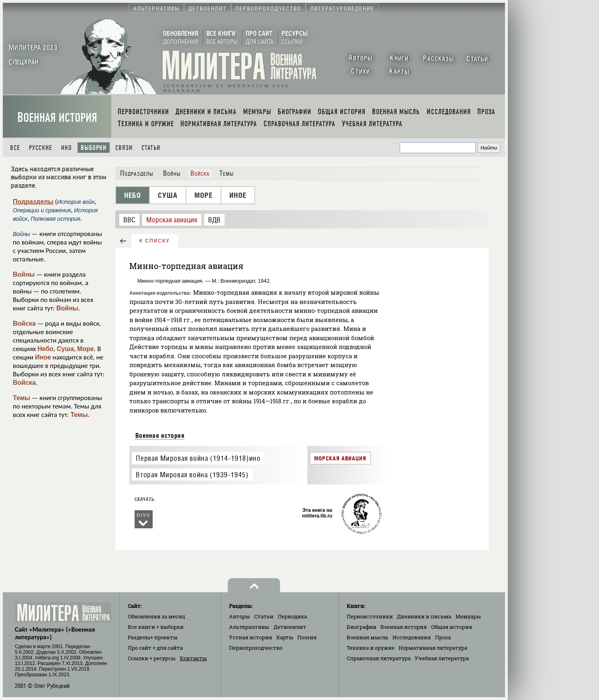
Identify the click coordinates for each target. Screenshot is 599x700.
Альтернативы (249, 627)
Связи (124, 148)
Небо (45, 349)
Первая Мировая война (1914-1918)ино (198, 458)
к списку (155, 241)
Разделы (153, 637)
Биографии (362, 627)
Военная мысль (368, 637)
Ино (66, 148)
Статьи (151, 148)
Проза (443, 637)
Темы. (80, 415)
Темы (21, 398)
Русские (41, 148)
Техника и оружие (371, 648)
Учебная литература (442, 658)
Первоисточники (370, 616)
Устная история (250, 637)
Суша (65, 349)
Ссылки (152, 658)
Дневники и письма (424, 616)
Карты (285, 637)
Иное (43, 357)
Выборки (94, 148)
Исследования (412, 637)
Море (86, 349)
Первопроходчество (256, 648)
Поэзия (307, 637)
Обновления (156, 616)
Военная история (57, 118)
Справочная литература (379, 658)
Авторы (239, 616)
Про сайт (155, 648)
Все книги (156, 627)
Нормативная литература (433, 648)
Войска (24, 323)
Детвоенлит (290, 627)
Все (15, 148)
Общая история (452, 627)
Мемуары (468, 616)
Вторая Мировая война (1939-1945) (192, 475)
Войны (24, 274)
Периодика (292, 616)
